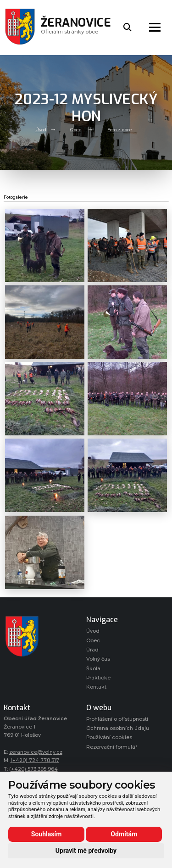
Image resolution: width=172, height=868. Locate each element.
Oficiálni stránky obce (76, 27)
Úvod (41, 130)
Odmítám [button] (124, 834)
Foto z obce (120, 130)
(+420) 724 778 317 (35, 760)
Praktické (98, 678)
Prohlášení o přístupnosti (117, 719)
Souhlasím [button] (47, 834)
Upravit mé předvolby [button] (86, 851)
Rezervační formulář (112, 747)
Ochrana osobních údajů (118, 728)
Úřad (92, 650)
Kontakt (96, 687)
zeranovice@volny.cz (36, 752)
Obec (76, 130)
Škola (93, 669)
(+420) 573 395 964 (33, 769)
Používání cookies (109, 737)
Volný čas (98, 659)
